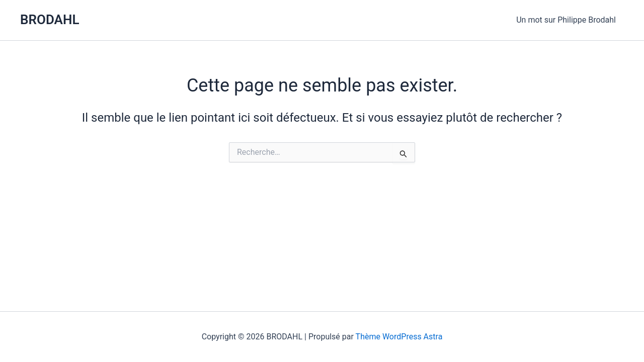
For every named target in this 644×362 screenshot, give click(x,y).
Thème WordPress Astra (399, 337)
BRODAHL (50, 20)
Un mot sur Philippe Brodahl (566, 20)
